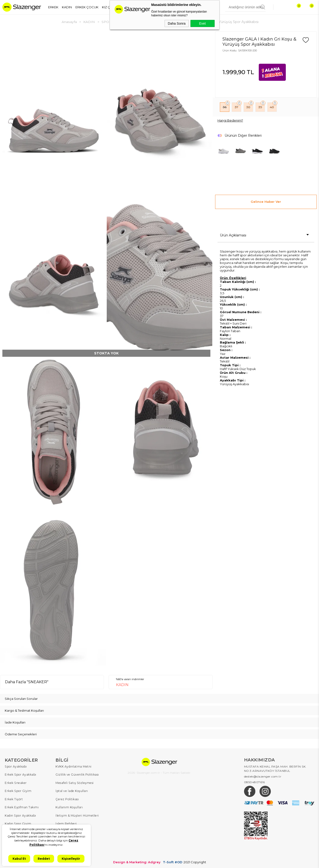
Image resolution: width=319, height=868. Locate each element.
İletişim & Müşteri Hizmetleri (77, 815)
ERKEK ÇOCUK (87, 7)
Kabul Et (19, 859)
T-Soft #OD (173, 861)
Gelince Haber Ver (266, 202)
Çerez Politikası (67, 798)
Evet (202, 23)
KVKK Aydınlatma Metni (73, 766)
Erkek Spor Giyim (18, 790)
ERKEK (53, 7)
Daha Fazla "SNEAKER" (27, 682)
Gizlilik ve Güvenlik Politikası (77, 774)
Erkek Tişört (14, 798)
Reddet (44, 859)
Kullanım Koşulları (69, 807)
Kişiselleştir (71, 859)
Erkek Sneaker (15, 782)
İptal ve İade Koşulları (72, 790)
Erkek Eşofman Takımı (22, 807)
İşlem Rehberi (66, 823)
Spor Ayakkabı (16, 766)
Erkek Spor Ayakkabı (20, 774)
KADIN (67, 7)
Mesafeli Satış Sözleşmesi (74, 782)
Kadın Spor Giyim (18, 823)
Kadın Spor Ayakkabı (20, 815)
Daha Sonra (177, 23)
